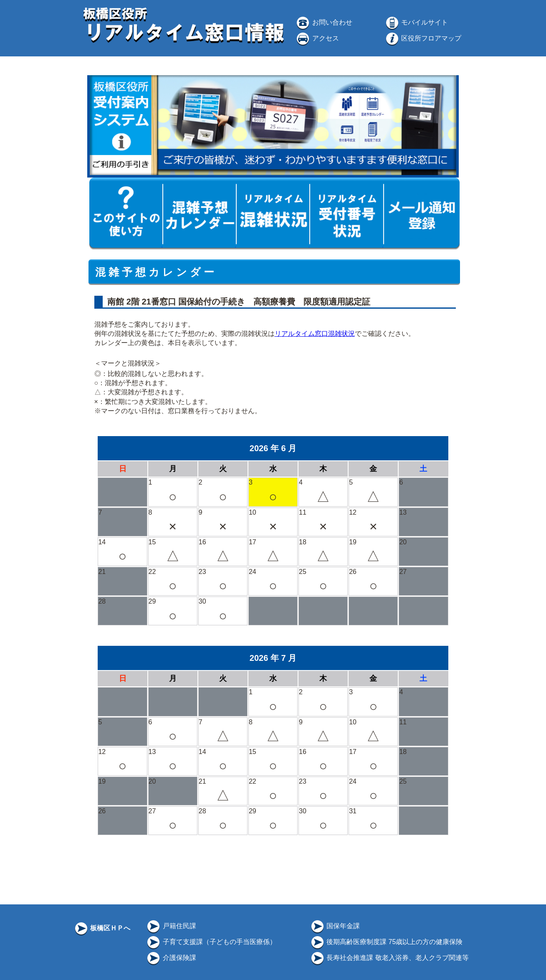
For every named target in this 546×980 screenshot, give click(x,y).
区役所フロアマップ (423, 38)
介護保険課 (171, 958)
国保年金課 (335, 926)
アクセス (317, 38)
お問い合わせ (324, 22)
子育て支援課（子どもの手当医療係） (211, 942)
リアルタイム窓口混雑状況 (315, 334)
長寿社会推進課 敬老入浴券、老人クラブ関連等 (389, 958)
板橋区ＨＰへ (102, 928)
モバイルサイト (416, 22)
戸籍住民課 (171, 926)
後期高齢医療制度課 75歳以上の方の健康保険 (386, 942)
